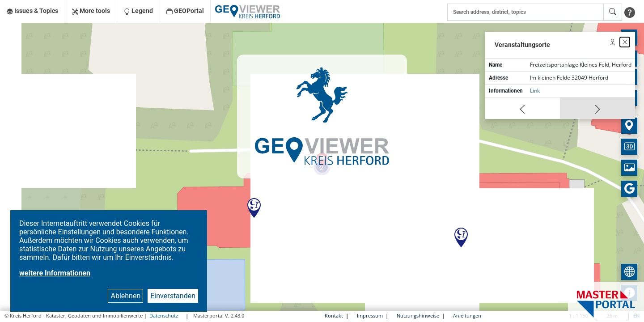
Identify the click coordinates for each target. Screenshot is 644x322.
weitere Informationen (55, 273)
